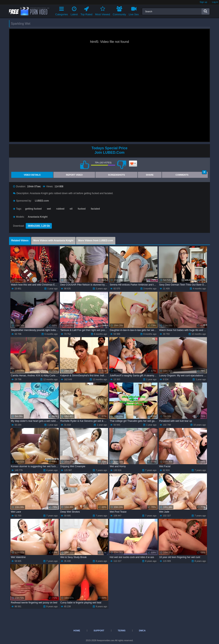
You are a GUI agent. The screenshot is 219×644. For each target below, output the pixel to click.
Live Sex (134, 10)
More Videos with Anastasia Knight (53, 241)
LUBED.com (42, 201)
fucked (82, 209)
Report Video (74, 175)
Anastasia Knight (38, 217)
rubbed (60, 209)
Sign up (203, 2)
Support (99, 631)
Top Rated (86, 10)
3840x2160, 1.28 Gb (39, 226)
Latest (74, 10)
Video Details (32, 175)
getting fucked (33, 209)
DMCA (142, 631)
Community (119, 10)
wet (49, 209)
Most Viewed (102, 10)
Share (150, 175)
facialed (95, 209)
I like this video (85, 165)
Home (77, 631)
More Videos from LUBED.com (96, 241)
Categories (62, 10)
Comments (191, 174)
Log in (215, 2)
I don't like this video (122, 165)
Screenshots (117, 175)
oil (71, 209)
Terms (122, 631)
